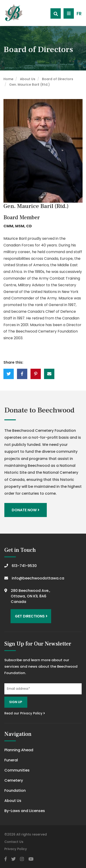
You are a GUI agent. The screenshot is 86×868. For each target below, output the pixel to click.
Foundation (15, 791)
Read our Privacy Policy (25, 713)
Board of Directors (58, 79)
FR (79, 14)
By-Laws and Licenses (25, 811)
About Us (28, 79)
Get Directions (31, 616)
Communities (17, 770)
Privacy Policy (16, 849)
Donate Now (26, 510)
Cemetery (14, 780)
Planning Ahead (19, 750)
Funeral (11, 760)
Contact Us (14, 842)
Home (8, 79)
